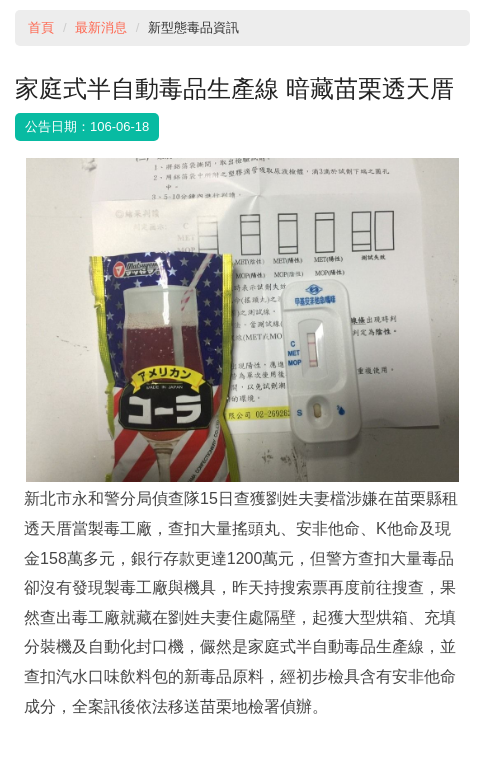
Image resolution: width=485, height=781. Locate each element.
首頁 (41, 27)
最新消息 (101, 27)
